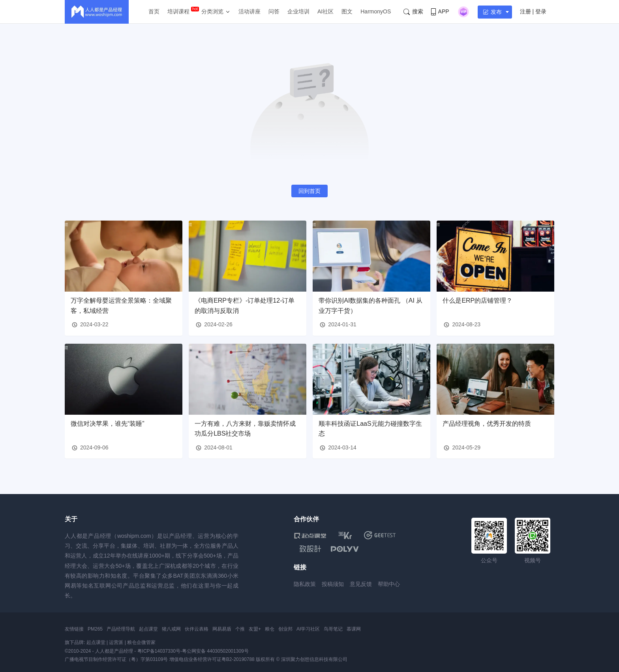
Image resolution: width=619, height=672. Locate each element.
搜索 (413, 12)
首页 (154, 11)
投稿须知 (333, 584)
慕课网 (354, 629)
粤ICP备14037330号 (159, 651)
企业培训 (298, 11)
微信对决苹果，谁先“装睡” (108, 424)
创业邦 (285, 629)
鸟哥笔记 (333, 629)
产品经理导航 (121, 629)
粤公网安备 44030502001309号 (215, 651)
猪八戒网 (171, 629)
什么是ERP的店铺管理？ (477, 300)
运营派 (116, 642)
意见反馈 (361, 584)
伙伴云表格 (197, 629)
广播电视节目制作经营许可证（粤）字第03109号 (116, 659)
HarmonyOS (376, 11)
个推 (240, 629)
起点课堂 (148, 629)
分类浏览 (212, 11)
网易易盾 (222, 629)
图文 (347, 11)
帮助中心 (389, 584)
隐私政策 (305, 584)
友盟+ (255, 629)
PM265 (95, 629)
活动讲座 (249, 11)
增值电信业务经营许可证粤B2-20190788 (212, 659)
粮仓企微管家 (141, 642)
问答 (274, 11)
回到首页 (309, 191)
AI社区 (325, 11)
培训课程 (178, 11)
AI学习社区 (308, 629)
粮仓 (270, 629)
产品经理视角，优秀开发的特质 (487, 424)
